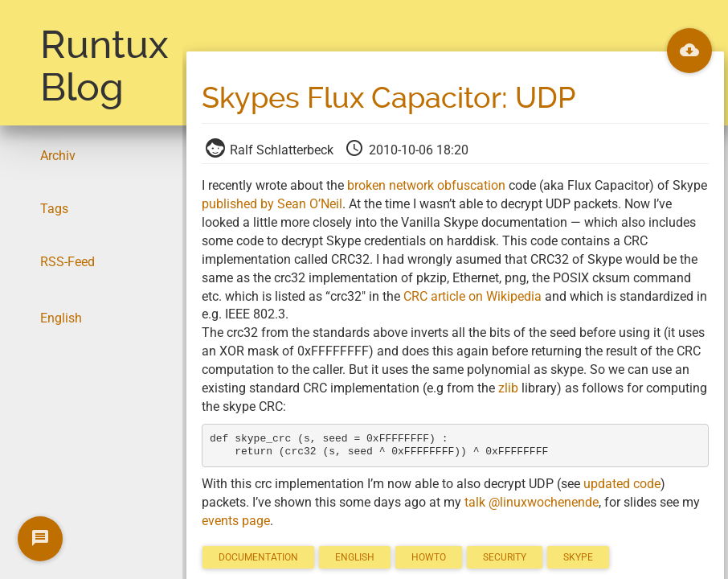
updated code (622, 484)
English (61, 318)
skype (578, 557)
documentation (258, 557)
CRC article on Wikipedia (472, 296)
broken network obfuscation (426, 185)
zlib (508, 388)
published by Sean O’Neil (272, 204)
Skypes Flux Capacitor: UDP (389, 98)
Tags (54, 209)
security (505, 557)
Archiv (58, 156)
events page (236, 521)
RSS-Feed (67, 262)
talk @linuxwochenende (532, 502)
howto (429, 557)
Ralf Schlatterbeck (271, 150)
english (355, 557)
